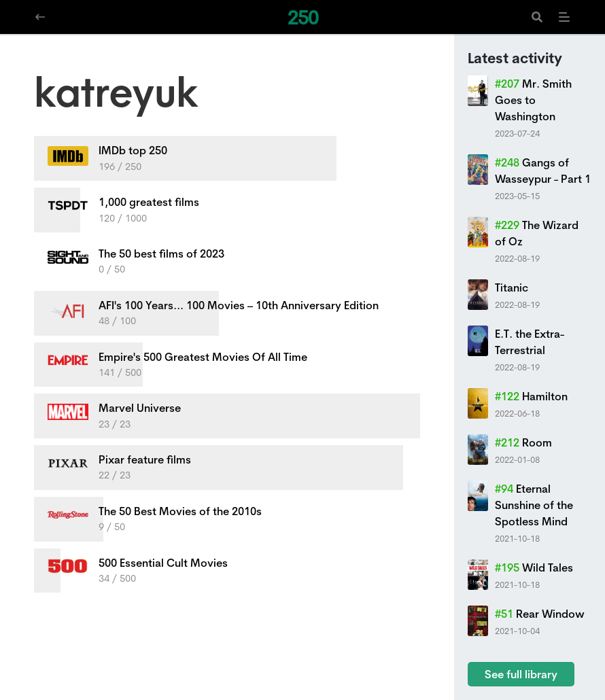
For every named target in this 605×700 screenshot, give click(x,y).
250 (303, 17)
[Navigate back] (40, 17)
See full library (521, 674)
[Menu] (564, 17)
